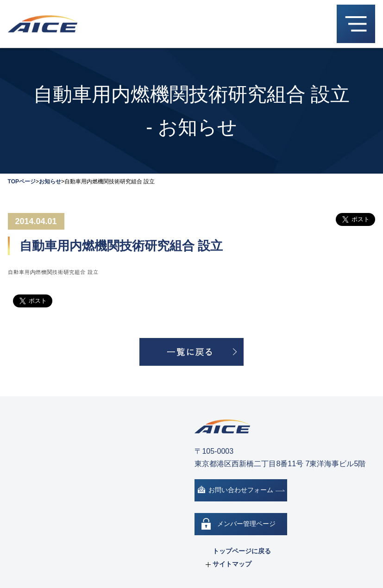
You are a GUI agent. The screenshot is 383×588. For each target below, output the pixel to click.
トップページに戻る (242, 551)
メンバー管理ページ (246, 524)
